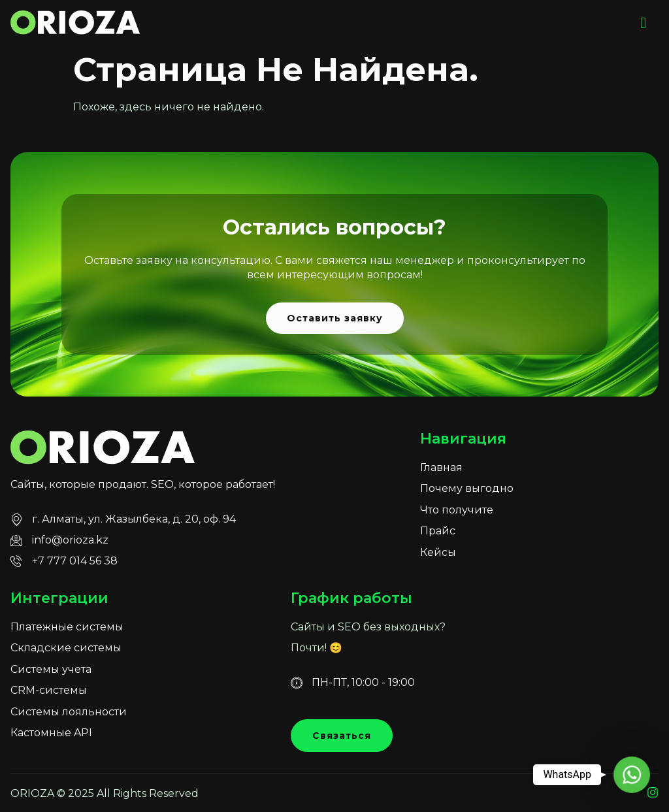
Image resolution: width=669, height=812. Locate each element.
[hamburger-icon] (644, 23)
